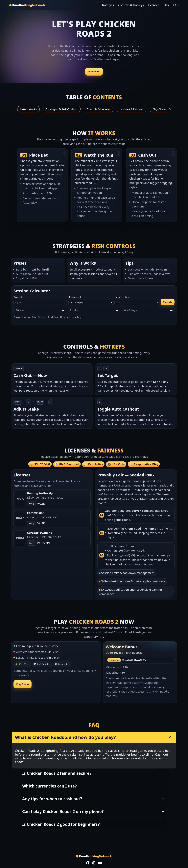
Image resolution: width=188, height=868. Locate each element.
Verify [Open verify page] (31, 504)
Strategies (107, 5)
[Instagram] (94, 862)
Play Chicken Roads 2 (165, 109)
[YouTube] (100, 862)
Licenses (154, 5)
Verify (31, 523)
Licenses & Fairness (132, 109)
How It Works (28, 109)
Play (166, 5)
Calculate (168, 302)
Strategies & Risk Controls (62, 109)
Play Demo (94, 72)
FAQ (176, 5)
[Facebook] (88, 862)
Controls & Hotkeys (131, 5)
